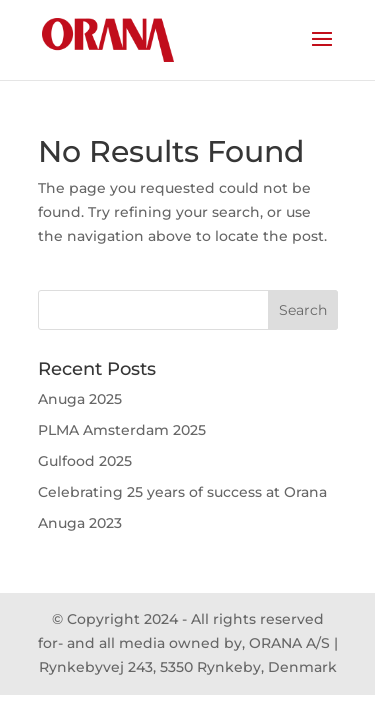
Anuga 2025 (80, 399)
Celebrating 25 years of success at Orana (182, 492)
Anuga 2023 (80, 523)
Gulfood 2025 (85, 461)
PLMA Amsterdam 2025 (122, 430)
